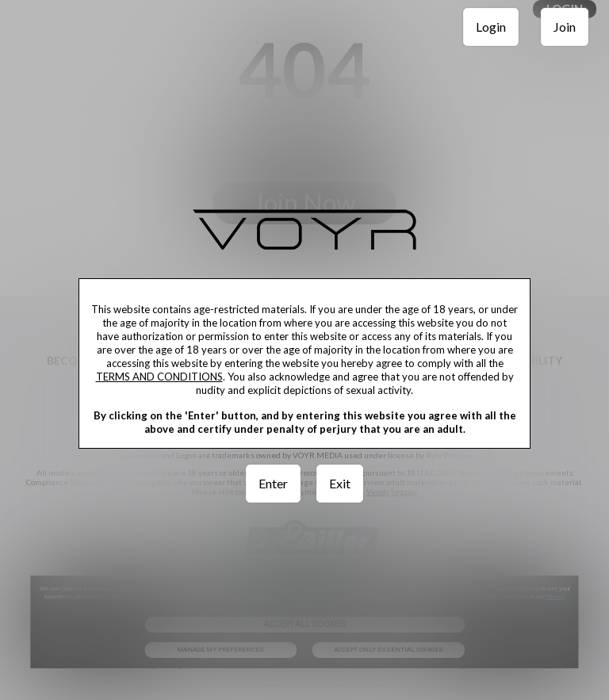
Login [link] (491, 27)
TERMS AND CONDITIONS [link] (159, 377)
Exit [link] (340, 483)
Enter (273, 483)
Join (565, 27)
